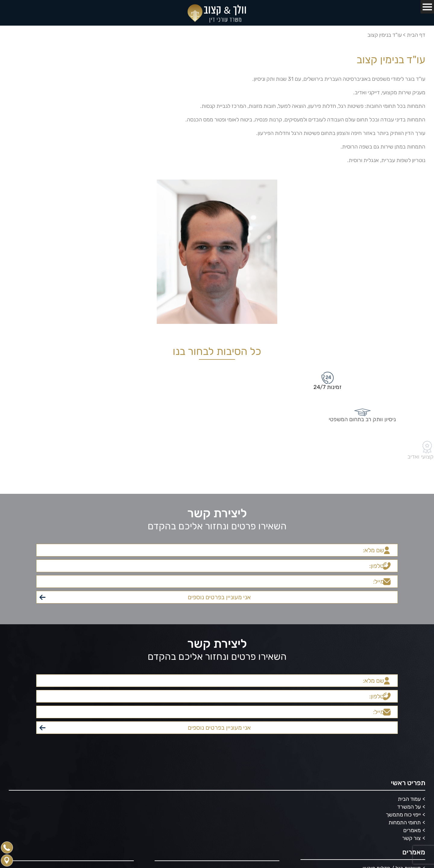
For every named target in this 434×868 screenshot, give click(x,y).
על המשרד (409, 807)
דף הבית (416, 35)
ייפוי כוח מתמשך (403, 815)
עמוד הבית (409, 799)
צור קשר (411, 838)
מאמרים (412, 830)
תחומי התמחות (405, 823)
